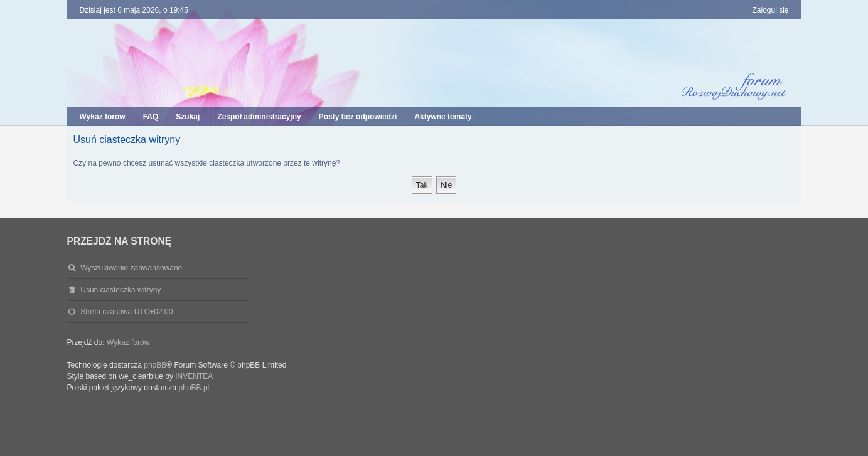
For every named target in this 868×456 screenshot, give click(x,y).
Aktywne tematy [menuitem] (443, 117)
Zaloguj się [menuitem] (770, 10)
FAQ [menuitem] (151, 117)
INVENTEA (194, 376)
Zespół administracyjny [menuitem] (259, 117)
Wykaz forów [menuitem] (103, 117)
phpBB (155, 365)
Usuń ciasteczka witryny (121, 290)
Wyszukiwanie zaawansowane (131, 268)
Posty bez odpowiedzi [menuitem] (358, 117)
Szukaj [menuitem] (188, 117)
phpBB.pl (194, 388)
